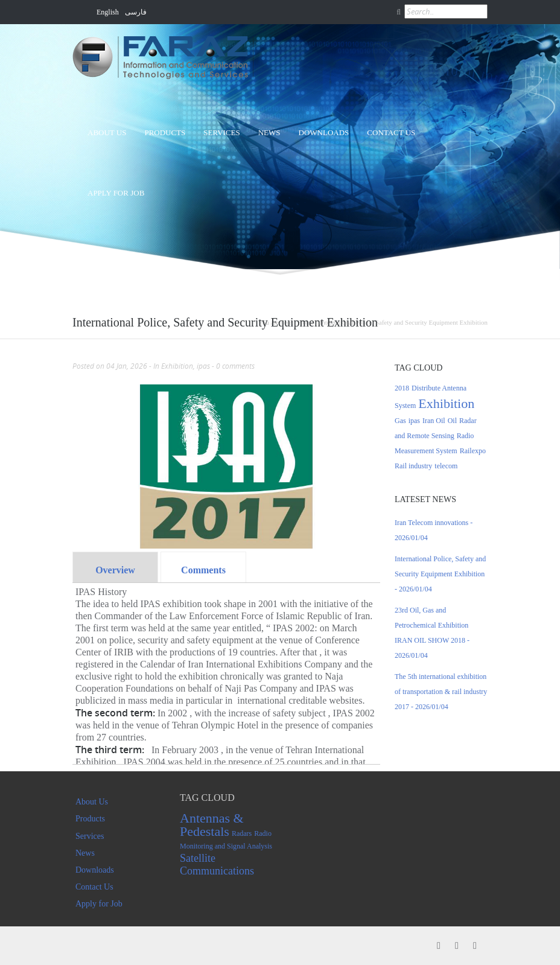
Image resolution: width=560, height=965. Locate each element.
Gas (400, 421)
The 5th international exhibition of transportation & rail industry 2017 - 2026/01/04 (441, 692)
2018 (402, 388)
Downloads (324, 132)
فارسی (136, 12)
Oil (452, 421)
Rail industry (413, 466)
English (108, 12)
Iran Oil (434, 421)
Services (221, 132)
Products (165, 132)
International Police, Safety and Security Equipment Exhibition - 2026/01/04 (440, 574)
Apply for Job (116, 193)
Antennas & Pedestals (212, 825)
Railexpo (473, 451)
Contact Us (391, 132)
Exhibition (177, 366)
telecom (446, 466)
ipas (203, 366)
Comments (203, 570)
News (269, 132)
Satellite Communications (217, 865)
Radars (242, 833)
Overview (115, 570)
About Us (107, 132)
